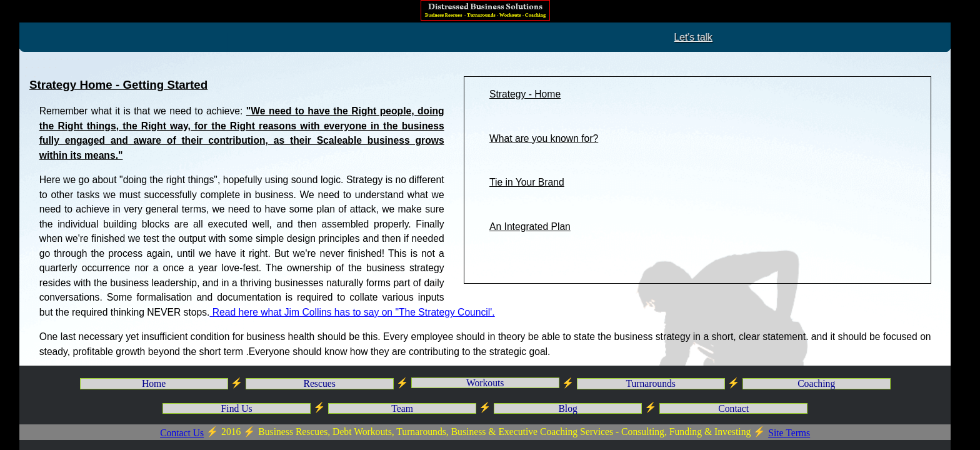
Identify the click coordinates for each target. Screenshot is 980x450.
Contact (733, 408)
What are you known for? (544, 138)
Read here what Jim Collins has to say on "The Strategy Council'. (352, 312)
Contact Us (182, 433)
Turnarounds (651, 383)
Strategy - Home (525, 94)
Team (402, 408)
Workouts (485, 383)
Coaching (816, 383)
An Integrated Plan (530, 227)
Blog (567, 408)
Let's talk (792, 37)
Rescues (319, 383)
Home (154, 383)
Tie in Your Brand (527, 182)
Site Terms (789, 433)
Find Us (237, 408)
